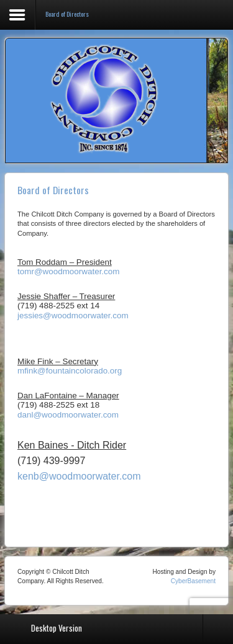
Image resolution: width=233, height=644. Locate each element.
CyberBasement (193, 581)
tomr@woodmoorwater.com (69, 271)
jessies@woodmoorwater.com (73, 315)
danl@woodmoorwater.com (68, 415)
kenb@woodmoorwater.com (79, 476)
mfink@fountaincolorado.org (70, 371)
